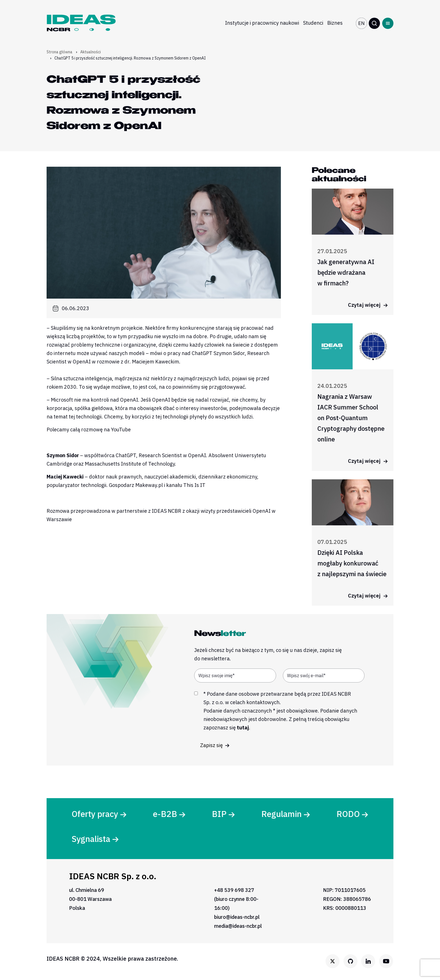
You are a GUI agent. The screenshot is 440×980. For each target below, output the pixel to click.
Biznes (335, 23)
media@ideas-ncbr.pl (238, 927)
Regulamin (281, 814)
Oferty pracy (95, 814)
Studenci (313, 23)
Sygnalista (91, 839)
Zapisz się (215, 745)
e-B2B (165, 814)
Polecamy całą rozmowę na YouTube (89, 430)
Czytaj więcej (368, 305)
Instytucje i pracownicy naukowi (262, 23)
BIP (219, 814)
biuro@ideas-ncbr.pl (237, 918)
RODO (348, 814)
